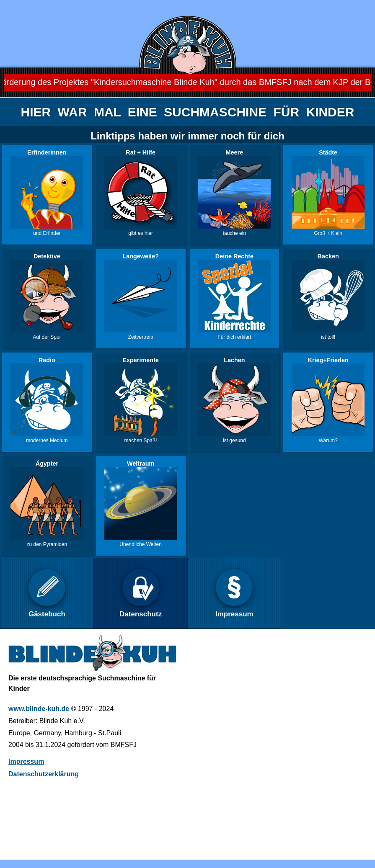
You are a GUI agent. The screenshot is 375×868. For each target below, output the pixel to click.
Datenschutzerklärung (44, 774)
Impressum (26, 761)
